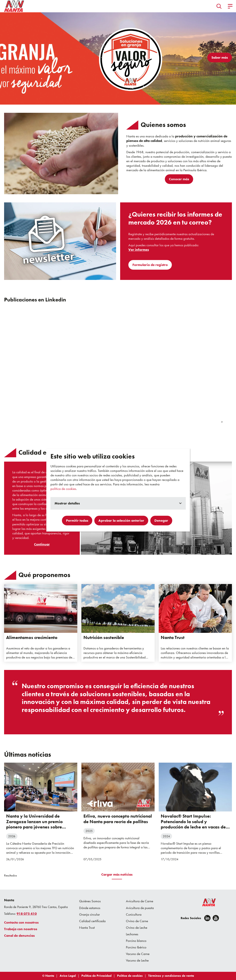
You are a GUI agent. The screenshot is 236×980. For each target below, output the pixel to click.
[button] (219, 6)
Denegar (161, 520)
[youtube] (216, 918)
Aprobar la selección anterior (121, 520)
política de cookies (63, 489)
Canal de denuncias (19, 936)
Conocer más (179, 179)
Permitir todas (77, 520)
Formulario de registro (150, 265)
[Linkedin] (207, 918)
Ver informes (139, 250)
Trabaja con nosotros (21, 929)
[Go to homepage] (14, 6)
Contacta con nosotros (21, 922)
